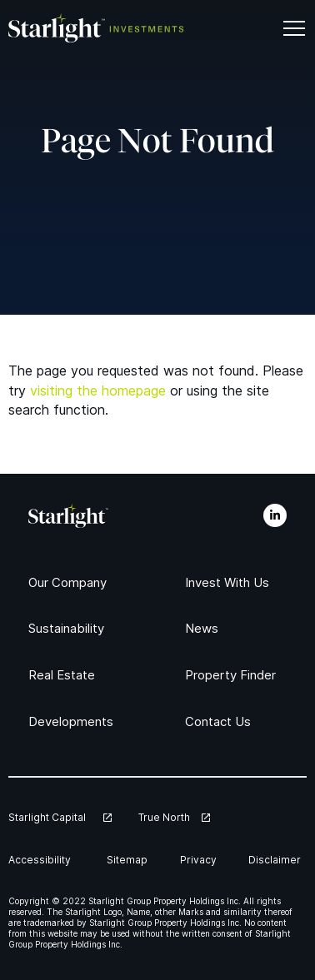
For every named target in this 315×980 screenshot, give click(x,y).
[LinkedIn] (275, 515)
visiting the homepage (98, 391)
